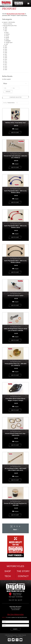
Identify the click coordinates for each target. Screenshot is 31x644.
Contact (23, 576)
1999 (6, 27)
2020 (6, 70)
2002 (6, 46)
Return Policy (10, 637)
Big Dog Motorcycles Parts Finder (16, 14)
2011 (6, 61)
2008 (6, 56)
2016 (6, 63)
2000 (6, 29)
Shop (8, 571)
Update (8, 92)
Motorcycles (15, 566)
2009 (6, 58)
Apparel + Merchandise (9, 22)
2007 (6, 54)
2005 (6, 51)
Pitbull (7, 39)
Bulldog (8, 34)
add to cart (15, 133)
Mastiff (7, 37)
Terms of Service (19, 637)
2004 (6, 49)
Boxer (7, 32)
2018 (6, 66)
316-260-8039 (16, 610)
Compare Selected (15, 97)
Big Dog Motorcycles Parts (10, 26)
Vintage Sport (9, 43)
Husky (7, 36)
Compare (16, 129)
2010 (6, 59)
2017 (6, 64)
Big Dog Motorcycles (15, 614)
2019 (6, 68)
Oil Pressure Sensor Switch (15, 296)
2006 (6, 53)
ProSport (8, 41)
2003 (6, 48)
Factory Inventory (8, 24)
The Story (23, 571)
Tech (8, 576)
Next (16, 530)
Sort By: (5, 103)
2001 (6, 31)
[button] (15, 83)
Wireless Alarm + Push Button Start (15, 123)
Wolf (7, 44)
